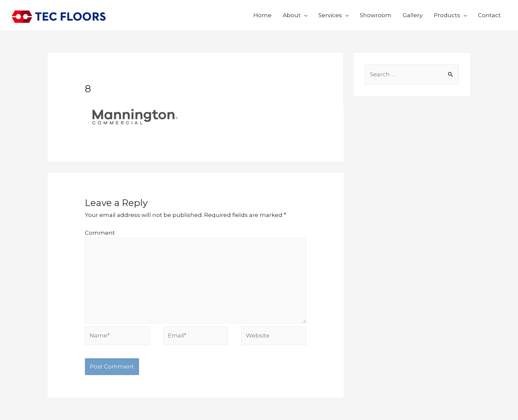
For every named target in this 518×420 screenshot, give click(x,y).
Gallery (413, 15)
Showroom (376, 15)
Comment (100, 233)
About (292, 15)
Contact (489, 15)
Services (330, 15)
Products (447, 15)
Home (262, 15)
